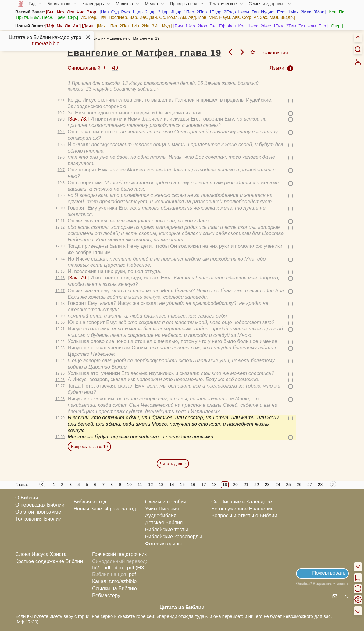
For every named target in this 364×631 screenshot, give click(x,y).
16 (193, 485)
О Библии (27, 498)
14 (172, 485)
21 (246, 485)
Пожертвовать (329, 573)
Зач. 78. (78, 119)
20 (235, 485)
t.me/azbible (46, 43)
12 (151, 485)
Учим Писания (162, 509)
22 (257, 485)
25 (288, 485)
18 (214, 485)
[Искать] (358, 49)
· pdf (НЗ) (135, 568)
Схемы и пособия (166, 502)
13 (161, 485)
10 (129, 485)
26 (299, 485)
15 (182, 485)
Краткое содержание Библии (49, 561)
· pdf (105, 568)
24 (278, 485)
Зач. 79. (78, 278)
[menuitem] (358, 62)
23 (267, 485)
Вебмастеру (106, 595)
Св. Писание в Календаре (242, 502)
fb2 (96, 568)
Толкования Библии (38, 519)
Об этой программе (38, 512)
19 (225, 485)
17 (204, 485)
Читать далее (173, 464)
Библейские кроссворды (174, 537)
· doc (117, 568)
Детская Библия (164, 523)
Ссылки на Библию (114, 588)
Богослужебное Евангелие (243, 509)
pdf (132, 574)
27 (310, 485)
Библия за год (90, 502)
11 (140, 485)
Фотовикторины (163, 544)
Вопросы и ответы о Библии (244, 516)
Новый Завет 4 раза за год (105, 509)
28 (320, 485)
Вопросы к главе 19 (89, 447)
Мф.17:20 (27, 622)
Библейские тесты (167, 530)
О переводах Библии (40, 505)
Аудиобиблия (161, 516)
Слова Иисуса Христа (41, 554)
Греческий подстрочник (119, 554)
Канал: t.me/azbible (114, 581)
